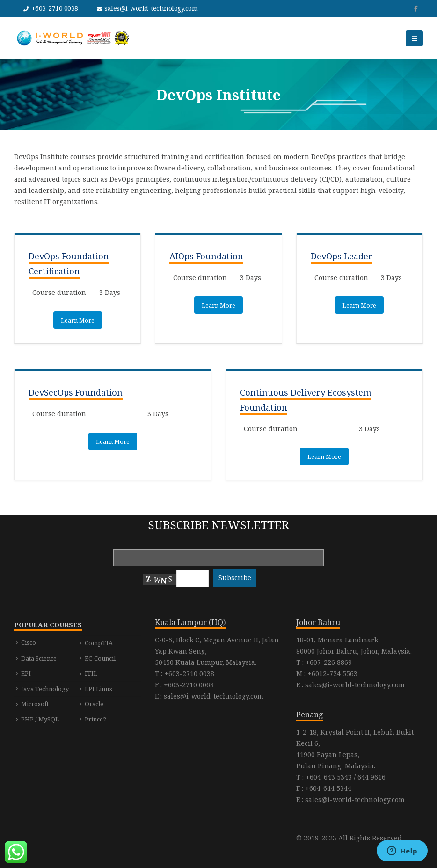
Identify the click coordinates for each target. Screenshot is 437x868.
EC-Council (100, 658)
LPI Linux (99, 689)
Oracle (94, 704)
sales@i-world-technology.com (151, 8)
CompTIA (99, 643)
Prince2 (95, 719)
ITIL (91, 673)
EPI (26, 673)
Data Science (39, 658)
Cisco (29, 642)
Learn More (78, 320)
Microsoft (35, 704)
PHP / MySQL (40, 719)
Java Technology (45, 689)
